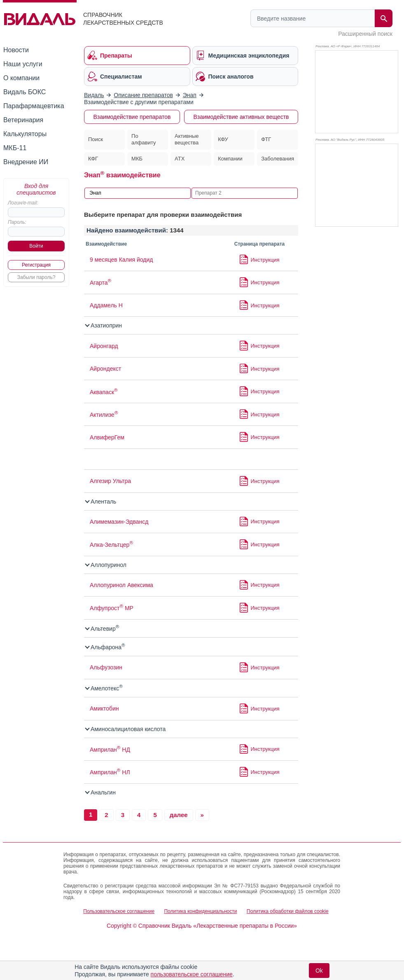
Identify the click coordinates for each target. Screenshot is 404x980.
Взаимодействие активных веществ (241, 117)
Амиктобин (104, 708)
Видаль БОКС (25, 92)
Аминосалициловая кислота (126, 729)
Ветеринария (23, 120)
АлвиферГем (107, 437)
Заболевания (278, 159)
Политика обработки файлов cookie (288, 911)
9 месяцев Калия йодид (121, 260)
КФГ (93, 159)
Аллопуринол (106, 565)
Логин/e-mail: (23, 203)
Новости (16, 50)
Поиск (96, 139)
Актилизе (104, 415)
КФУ (223, 139)
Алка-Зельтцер (111, 545)
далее (179, 815)
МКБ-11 (15, 148)
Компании (230, 159)
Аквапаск (104, 392)
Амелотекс (104, 688)
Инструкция (265, 260)
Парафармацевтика (34, 106)
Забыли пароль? (36, 277)
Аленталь (101, 502)
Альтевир (102, 629)
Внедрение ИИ (26, 162)
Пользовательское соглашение (119, 911)
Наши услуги (23, 64)
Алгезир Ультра (110, 481)
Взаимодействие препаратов (132, 117)
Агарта (100, 283)
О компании (21, 78)
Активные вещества (187, 139)
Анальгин (101, 792)
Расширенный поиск (365, 34)
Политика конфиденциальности (200, 911)
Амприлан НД (110, 750)
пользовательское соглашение (192, 974)
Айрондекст (105, 369)
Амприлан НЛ (110, 772)
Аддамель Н (106, 305)
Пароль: (17, 222)
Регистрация (36, 265)
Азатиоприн (104, 325)
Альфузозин (106, 667)
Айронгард (104, 346)
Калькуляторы (25, 134)
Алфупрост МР (112, 608)
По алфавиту (144, 139)
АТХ (180, 159)
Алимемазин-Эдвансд (119, 522)
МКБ (137, 159)
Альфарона (105, 647)
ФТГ (266, 139)
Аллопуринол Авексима (121, 585)
